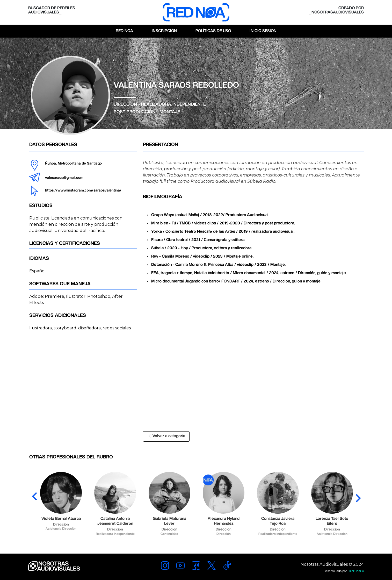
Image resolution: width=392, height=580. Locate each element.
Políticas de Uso (213, 31)
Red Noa (124, 31)
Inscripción (164, 31)
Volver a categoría (166, 436)
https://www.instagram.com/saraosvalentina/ (83, 190)
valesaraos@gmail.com (64, 178)
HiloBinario (356, 571)
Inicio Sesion (263, 31)
